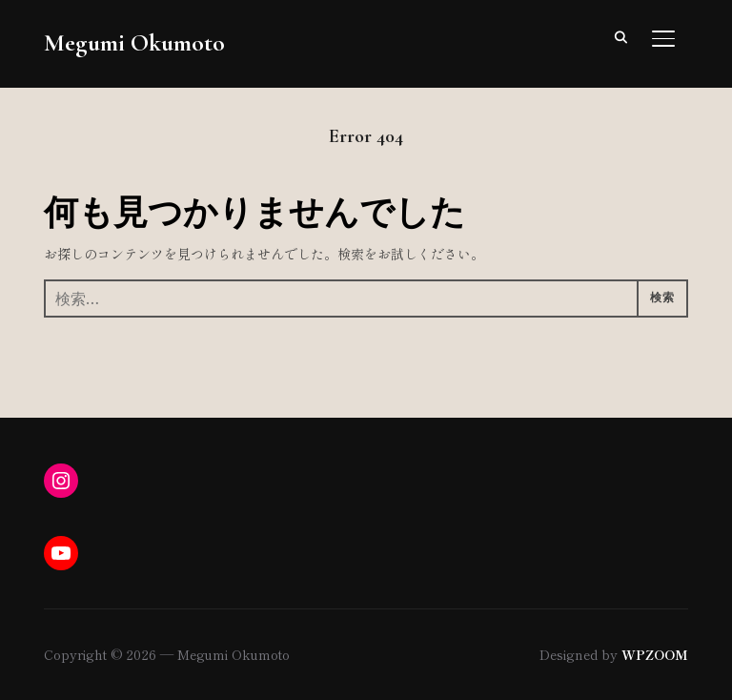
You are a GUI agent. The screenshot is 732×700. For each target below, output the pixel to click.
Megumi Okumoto (134, 42)
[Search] (621, 36)
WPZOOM (655, 654)
